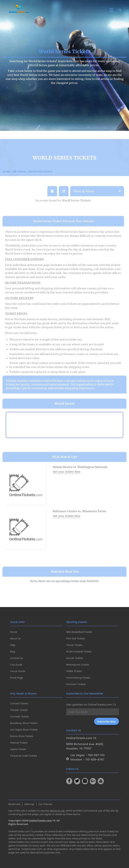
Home (14, 632)
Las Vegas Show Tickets (24, 730)
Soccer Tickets (75, 658)
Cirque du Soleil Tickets (24, 756)
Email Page (17, 678)
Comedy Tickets (19, 717)
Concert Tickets (19, 704)
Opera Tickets (18, 749)
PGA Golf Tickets (76, 639)
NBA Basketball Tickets (79, 632)
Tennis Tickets (74, 645)
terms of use (57, 811)
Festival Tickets (19, 743)
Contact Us (17, 658)
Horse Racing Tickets (78, 678)
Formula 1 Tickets (76, 684)
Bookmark (14, 804)
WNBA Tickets (74, 671)
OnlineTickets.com (41, 821)
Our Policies (45, 804)
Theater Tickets (19, 710)
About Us (15, 639)
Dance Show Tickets (22, 736)
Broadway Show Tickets (24, 723)
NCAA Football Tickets (79, 652)
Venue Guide (18, 671)
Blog (13, 652)
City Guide (16, 665)
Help (13, 645)
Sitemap (29, 804)
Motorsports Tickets (78, 665)
